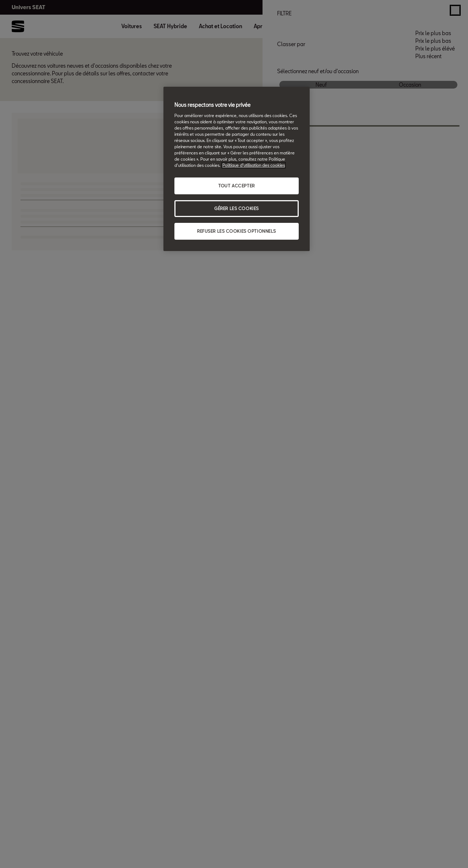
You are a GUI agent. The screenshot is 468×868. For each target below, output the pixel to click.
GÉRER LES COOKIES (237, 208)
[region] (237, 169)
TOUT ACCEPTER (236, 186)
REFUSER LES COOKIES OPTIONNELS (237, 231)
